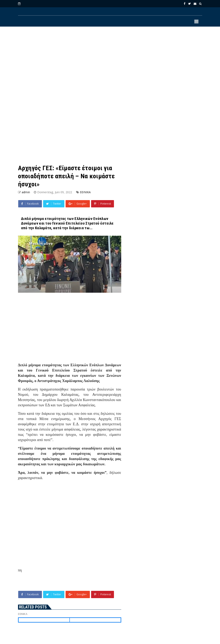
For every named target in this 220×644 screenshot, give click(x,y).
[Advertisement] (110, 63)
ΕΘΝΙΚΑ (85, 192)
